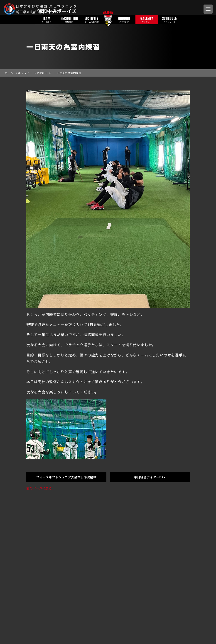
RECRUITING (69, 19)
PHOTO (42, 73)
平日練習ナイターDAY (150, 477)
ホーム (9, 73)
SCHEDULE (169, 19)
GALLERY (147, 19)
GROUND (124, 19)
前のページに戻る (39, 488)
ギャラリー (25, 73)
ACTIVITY (92, 19)
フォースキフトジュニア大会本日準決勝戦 (66, 477)
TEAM (47, 19)
